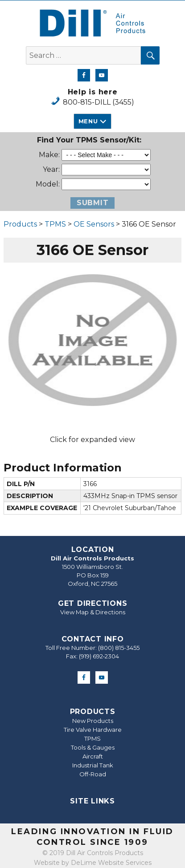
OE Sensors (94, 224)
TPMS (55, 224)
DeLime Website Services (111, 863)
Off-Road (93, 774)
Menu (88, 121)
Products (20, 224)
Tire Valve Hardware (93, 730)
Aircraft (93, 756)
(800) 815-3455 (119, 648)
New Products (93, 721)
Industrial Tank (93, 765)
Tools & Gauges (93, 747)
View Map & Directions (93, 612)
